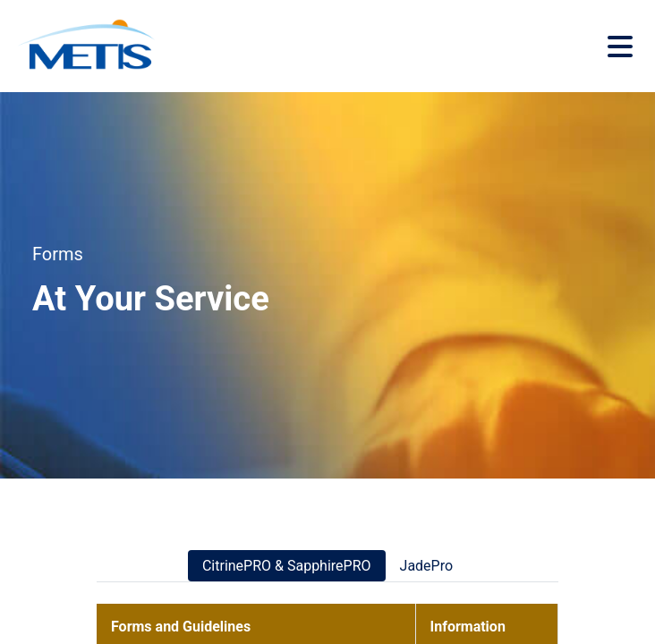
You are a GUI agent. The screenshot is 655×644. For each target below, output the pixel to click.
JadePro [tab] (427, 566)
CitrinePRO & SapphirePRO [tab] (287, 566)
